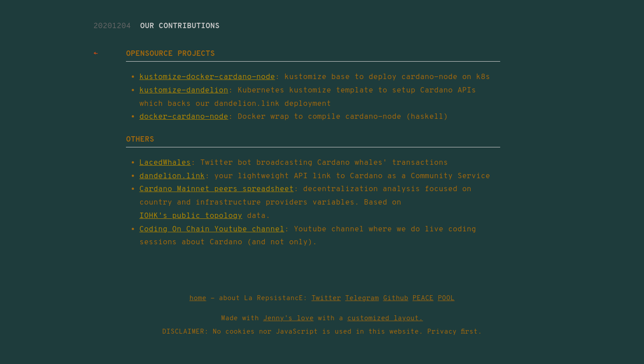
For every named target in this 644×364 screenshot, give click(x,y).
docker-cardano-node (184, 117)
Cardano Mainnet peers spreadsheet (217, 189)
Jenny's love (288, 318)
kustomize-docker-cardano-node (207, 77)
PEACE (423, 298)
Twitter (326, 298)
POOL (446, 298)
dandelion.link (172, 176)
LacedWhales (165, 163)
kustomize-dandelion (184, 91)
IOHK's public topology (191, 216)
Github (396, 298)
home (198, 298)
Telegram (362, 298)
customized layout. (385, 318)
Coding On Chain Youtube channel (212, 230)
